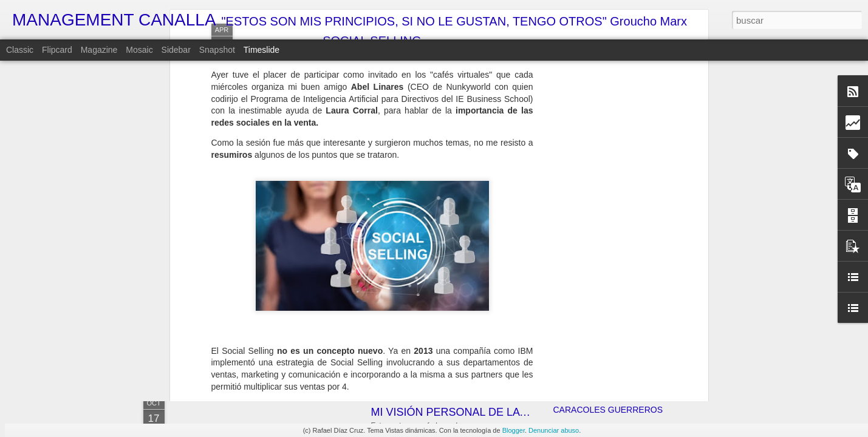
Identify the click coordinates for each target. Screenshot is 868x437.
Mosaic (139, 50)
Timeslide (261, 50)
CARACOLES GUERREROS (608, 410)
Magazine (99, 50)
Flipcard (57, 50)
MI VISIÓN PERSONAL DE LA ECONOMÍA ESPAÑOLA (507, 412)
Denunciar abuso (554, 430)
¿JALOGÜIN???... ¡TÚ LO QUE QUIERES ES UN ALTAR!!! (665, 323)
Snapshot (217, 50)
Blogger (514, 430)
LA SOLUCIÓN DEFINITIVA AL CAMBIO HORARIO (651, 344)
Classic (20, 50)
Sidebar (176, 50)
